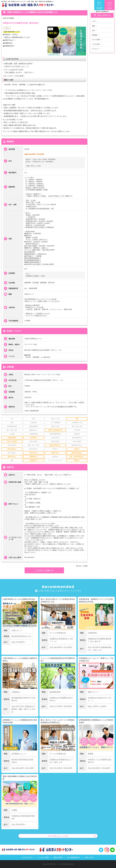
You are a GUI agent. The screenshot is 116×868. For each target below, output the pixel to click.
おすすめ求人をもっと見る (72, 836)
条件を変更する (102, 15)
